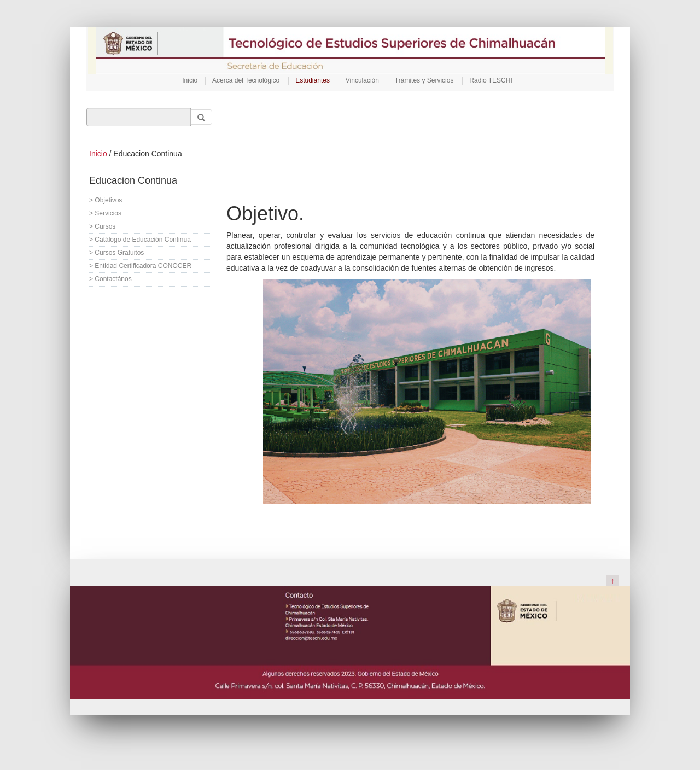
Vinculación (362, 80)
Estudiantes (313, 80)
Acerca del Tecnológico (246, 80)
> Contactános (110, 279)
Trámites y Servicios (424, 80)
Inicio (190, 80)
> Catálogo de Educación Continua (140, 240)
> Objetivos (106, 200)
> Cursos (102, 226)
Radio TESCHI (491, 80)
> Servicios (105, 213)
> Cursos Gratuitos (116, 253)
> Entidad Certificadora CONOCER (140, 266)
